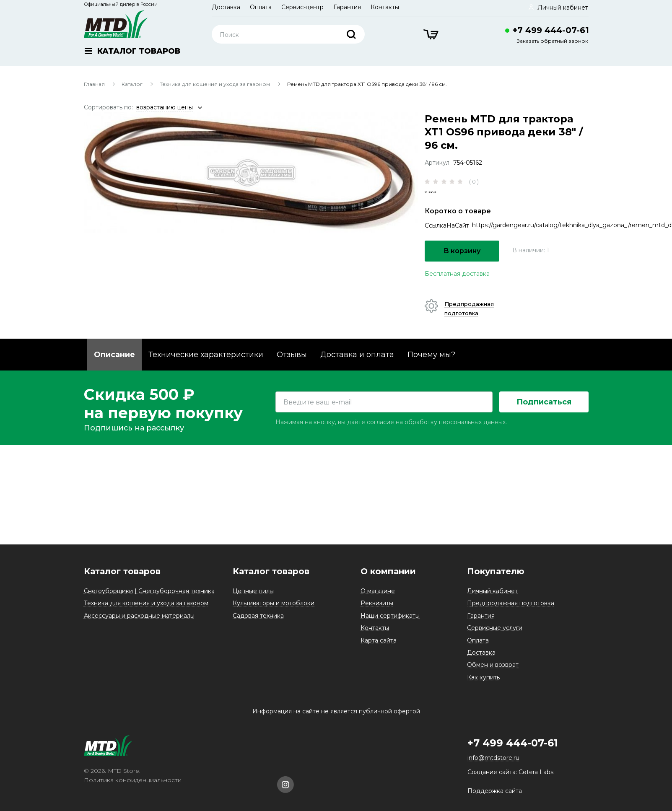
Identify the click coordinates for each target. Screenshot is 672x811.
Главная (94, 84)
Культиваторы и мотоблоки (274, 603)
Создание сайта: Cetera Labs (510, 772)
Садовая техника (258, 616)
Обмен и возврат (493, 665)
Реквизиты (377, 603)
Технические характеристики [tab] (206, 369)
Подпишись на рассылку (134, 508)
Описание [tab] (114, 369)
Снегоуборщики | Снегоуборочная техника (149, 591)
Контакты (385, 7)
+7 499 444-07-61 (551, 30)
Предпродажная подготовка (511, 603)
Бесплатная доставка (457, 288)
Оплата (261, 7)
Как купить (483, 677)
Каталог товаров (122, 571)
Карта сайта (379, 640)
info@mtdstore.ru (493, 758)
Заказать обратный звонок (553, 41)
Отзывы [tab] (292, 369)
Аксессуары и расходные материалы (139, 616)
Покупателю (496, 571)
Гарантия (347, 7)
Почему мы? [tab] (431, 369)
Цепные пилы (253, 591)
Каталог (132, 84)
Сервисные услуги (495, 628)
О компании (388, 571)
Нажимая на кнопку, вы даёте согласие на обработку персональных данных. (391, 502)
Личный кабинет (492, 591)
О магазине (378, 591)
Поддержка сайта (495, 791)
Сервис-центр (302, 7)
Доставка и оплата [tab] (357, 369)
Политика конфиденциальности (133, 780)
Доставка (226, 7)
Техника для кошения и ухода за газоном (215, 84)
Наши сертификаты (390, 616)
